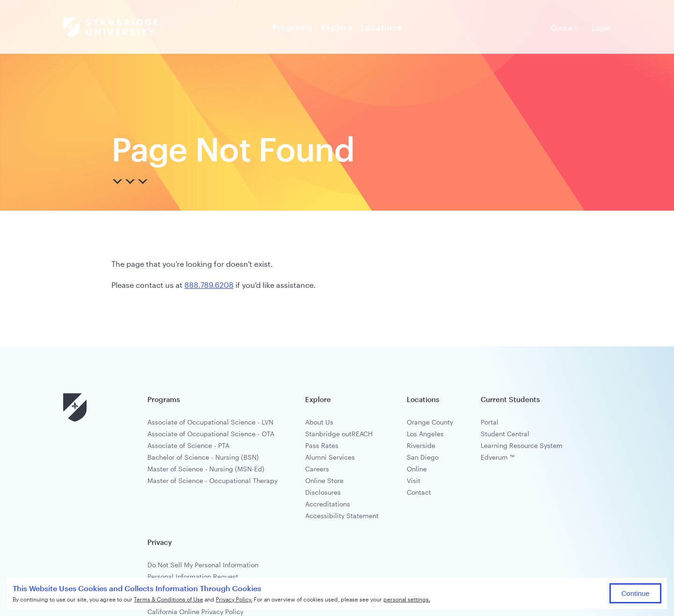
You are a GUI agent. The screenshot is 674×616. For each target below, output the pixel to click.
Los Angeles (425, 434)
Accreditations (328, 504)
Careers (317, 469)
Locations (381, 27)
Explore (337, 27)
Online (417, 469)
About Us (319, 422)
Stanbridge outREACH (339, 434)
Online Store (324, 480)
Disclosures (323, 492)
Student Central (505, 434)
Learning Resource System (522, 445)
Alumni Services (330, 457)
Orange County (430, 422)
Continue (635, 593)
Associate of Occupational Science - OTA (211, 434)
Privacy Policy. (234, 599)
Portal (490, 422)
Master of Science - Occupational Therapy (212, 480)
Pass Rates (322, 445)
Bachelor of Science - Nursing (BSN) (203, 457)
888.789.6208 (209, 285)
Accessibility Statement (342, 516)
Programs (293, 27)
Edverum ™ (498, 457)
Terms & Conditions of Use (168, 599)
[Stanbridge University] (75, 420)
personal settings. (407, 599)
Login (601, 28)
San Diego (423, 457)
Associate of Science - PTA (188, 445)
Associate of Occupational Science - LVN (210, 422)
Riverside (421, 445)
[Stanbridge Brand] (111, 27)
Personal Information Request (193, 576)
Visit (414, 480)
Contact (564, 28)
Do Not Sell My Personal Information (203, 565)
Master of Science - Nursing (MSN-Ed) (206, 469)
